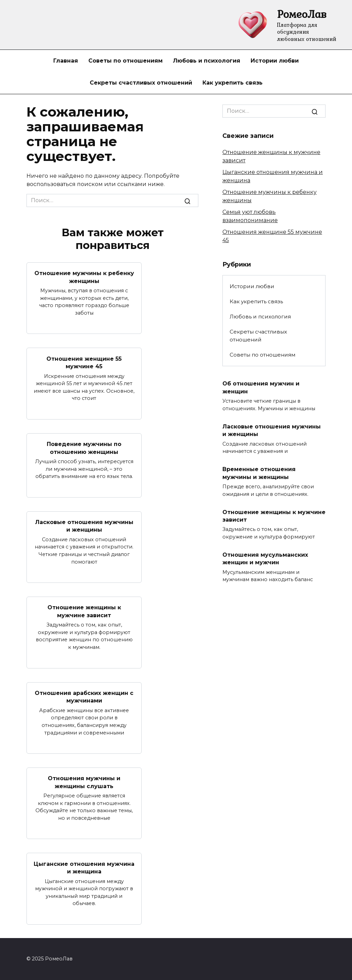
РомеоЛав (302, 14)
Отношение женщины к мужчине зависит (84, 611)
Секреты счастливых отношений (141, 83)
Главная (66, 61)
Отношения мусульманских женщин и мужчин (265, 559)
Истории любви (275, 61)
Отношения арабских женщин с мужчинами (84, 696)
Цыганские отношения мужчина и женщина (84, 867)
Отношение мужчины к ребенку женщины (84, 277)
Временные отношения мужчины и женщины (259, 473)
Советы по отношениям (125, 61)
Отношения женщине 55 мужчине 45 (84, 362)
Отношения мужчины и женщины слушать (84, 782)
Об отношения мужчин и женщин (261, 387)
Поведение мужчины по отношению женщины (84, 448)
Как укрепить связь (233, 83)
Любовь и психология (207, 61)
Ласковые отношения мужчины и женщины (84, 526)
